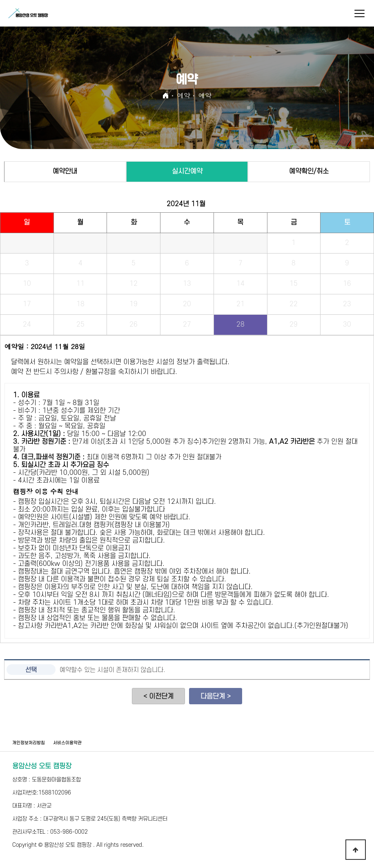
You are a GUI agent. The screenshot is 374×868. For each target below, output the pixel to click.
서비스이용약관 (67, 743)
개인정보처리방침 (29, 743)
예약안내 (65, 171)
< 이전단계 (158, 697)
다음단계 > (216, 697)
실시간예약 (187, 171)
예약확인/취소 (309, 171)
